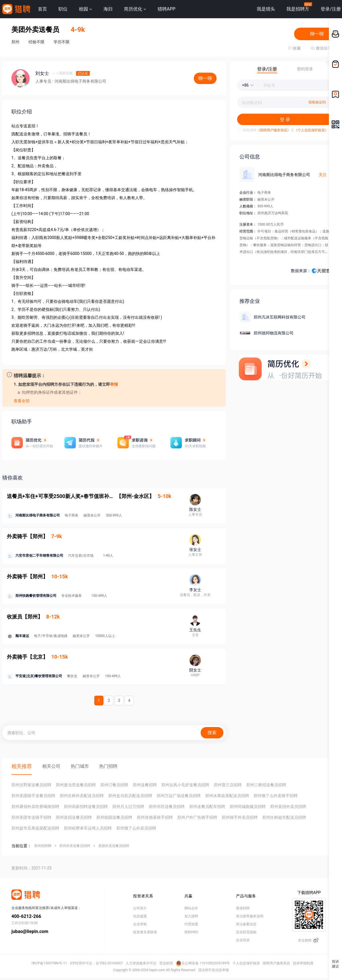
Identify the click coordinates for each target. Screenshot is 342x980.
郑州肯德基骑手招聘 (155, 817)
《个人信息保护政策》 (311, 130)
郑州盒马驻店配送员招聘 (130, 796)
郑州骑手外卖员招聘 (240, 817)
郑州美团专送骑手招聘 (31, 817)
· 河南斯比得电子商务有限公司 (79, 81)
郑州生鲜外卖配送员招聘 (82, 796)
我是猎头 (266, 9)
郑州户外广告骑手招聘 (197, 817)
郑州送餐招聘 (145, 785)
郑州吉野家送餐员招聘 (31, 785)
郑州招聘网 (43, 846)
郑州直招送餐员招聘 (74, 817)
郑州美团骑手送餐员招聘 (33, 796)
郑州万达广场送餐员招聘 (179, 796)
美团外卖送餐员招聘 (114, 846)
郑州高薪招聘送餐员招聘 (86, 807)
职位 (63, 9)
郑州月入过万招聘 (128, 807)
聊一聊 (317, 34)
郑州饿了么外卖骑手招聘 (276, 796)
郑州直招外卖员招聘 (288, 807)
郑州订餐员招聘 (114, 785)
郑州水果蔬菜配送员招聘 (227, 796)
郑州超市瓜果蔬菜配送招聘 (35, 828)
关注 (323, 175)
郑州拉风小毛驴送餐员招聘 (185, 785)
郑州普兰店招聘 (228, 785)
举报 (114, 384)
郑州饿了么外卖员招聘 (136, 828)
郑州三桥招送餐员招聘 (266, 785)
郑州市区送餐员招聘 (167, 807)
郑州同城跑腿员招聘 (248, 807)
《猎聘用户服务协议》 (274, 130)
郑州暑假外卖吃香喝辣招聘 (35, 807)
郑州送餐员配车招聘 (207, 807)
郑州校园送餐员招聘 (114, 817)
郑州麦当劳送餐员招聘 (76, 785)
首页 (42, 9)
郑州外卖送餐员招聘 (75, 846)
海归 (108, 9)
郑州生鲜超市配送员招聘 (284, 817)
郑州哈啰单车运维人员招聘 (88, 828)
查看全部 (22, 401)
